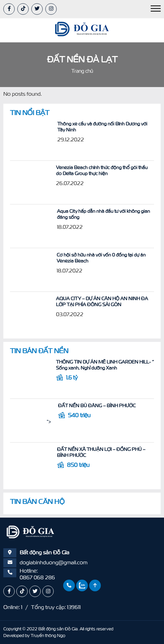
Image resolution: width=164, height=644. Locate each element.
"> (12, 138)
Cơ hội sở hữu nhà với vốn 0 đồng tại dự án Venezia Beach (82, 255)
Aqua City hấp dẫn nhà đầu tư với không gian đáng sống (79, 211)
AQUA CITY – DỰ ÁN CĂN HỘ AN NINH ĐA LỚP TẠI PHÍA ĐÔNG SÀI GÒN (83, 301)
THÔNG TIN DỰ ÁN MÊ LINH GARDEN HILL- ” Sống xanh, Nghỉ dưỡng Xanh (83, 365)
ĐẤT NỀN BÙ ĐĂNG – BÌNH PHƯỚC (60, 406)
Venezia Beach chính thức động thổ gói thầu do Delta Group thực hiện (83, 170)
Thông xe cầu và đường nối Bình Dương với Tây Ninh (76, 124)
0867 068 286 (37, 577)
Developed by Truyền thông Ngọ (34, 635)
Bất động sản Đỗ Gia (58, 629)
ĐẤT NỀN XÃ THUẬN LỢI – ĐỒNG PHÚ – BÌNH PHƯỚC (80, 449)
